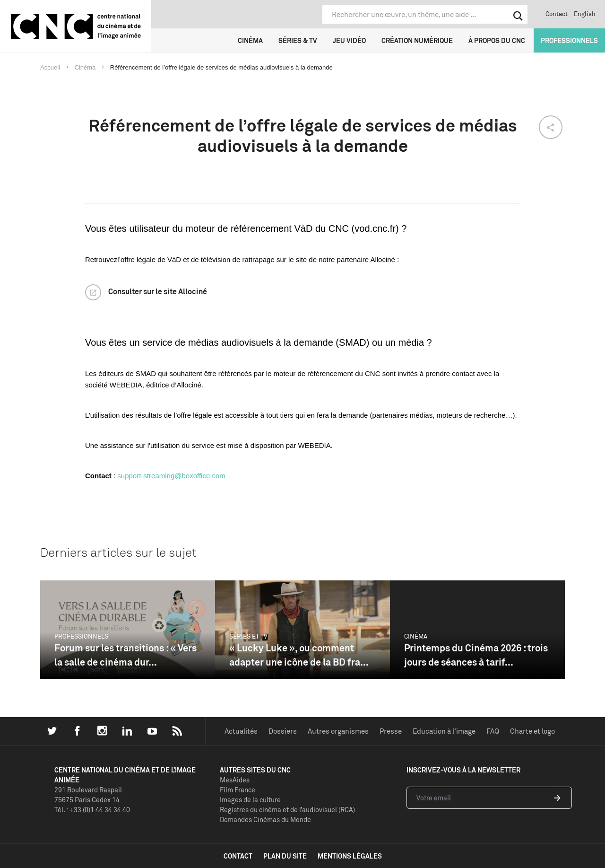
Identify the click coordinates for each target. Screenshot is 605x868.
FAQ (493, 731)
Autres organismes (338, 731)
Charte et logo (532, 731)
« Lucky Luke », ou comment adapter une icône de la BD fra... (299, 655)
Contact (557, 14)
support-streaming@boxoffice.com (171, 476)
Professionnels (569, 40)
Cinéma (250, 40)
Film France (238, 790)
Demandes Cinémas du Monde (265, 820)
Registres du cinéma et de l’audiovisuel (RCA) (287, 810)
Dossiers (283, 731)
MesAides (235, 780)
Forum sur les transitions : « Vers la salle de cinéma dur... (125, 655)
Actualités (241, 731)
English (585, 14)
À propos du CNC (497, 40)
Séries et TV (248, 636)
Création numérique (417, 40)
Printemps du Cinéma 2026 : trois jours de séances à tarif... (476, 655)
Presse (391, 731)
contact (238, 856)
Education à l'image (444, 731)
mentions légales (350, 856)
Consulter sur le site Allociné (158, 291)
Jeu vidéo (349, 40)
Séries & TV (298, 40)
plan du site (285, 856)
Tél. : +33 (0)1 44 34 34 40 (92, 810)
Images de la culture (250, 800)
